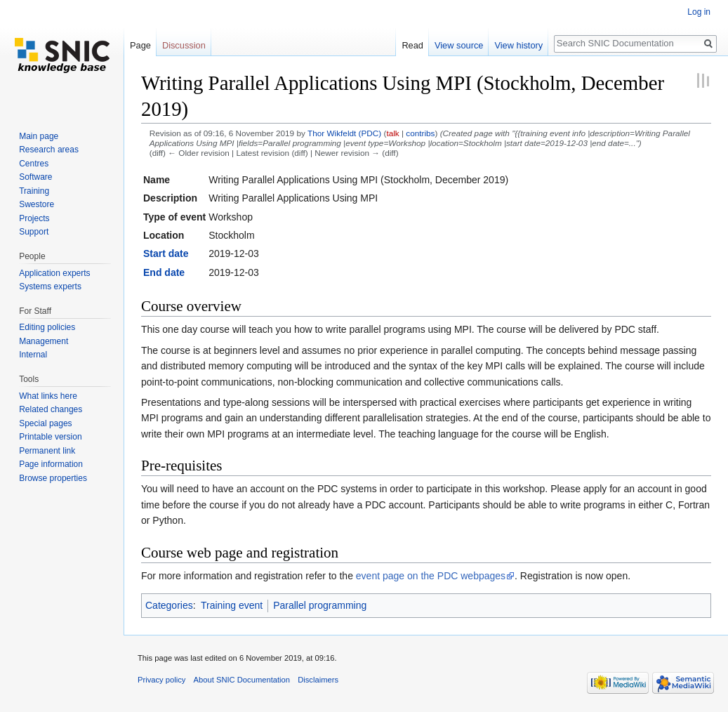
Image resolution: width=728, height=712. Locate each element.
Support (34, 232)
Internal (33, 355)
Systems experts (50, 286)
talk (392, 133)
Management (44, 341)
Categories (169, 605)
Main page (39, 136)
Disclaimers (318, 680)
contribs (420, 133)
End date (164, 272)
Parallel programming (320, 605)
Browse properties (53, 478)
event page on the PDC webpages (431, 576)
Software (35, 177)
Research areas (49, 150)
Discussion (184, 45)
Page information (51, 464)
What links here (48, 396)
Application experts (54, 273)
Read (412, 45)
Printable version (50, 437)
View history (518, 45)
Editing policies (47, 327)
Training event (232, 605)
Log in (699, 12)
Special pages (45, 423)
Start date (166, 253)
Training (34, 191)
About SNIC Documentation (242, 680)
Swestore (37, 204)
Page (140, 45)
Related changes (51, 409)
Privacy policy (161, 680)
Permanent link (47, 451)
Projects (34, 218)
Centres (34, 164)
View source (459, 45)
